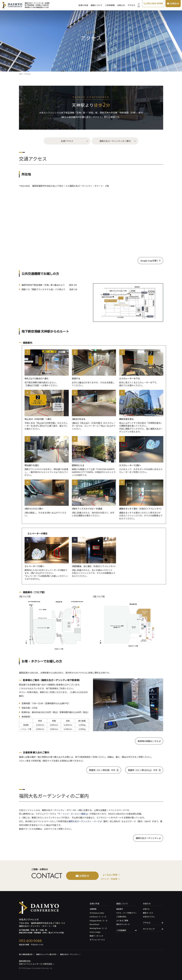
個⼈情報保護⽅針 (27, 954)
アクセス (131, 5)
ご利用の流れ (121, 917)
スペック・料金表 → (110, 879)
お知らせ (121, 5)
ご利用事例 (110, 5)
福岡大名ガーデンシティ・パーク (85, 821)
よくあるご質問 (122, 921)
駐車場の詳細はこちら (149, 741)
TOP (21, 74)
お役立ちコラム (149, 917)
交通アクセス (67, 141)
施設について (97, 5)
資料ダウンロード (123, 924)
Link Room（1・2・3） (98, 917)
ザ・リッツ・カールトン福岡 (73, 814)
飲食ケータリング (96, 936)
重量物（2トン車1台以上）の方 (144, 770)
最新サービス (148, 913)
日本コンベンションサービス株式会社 (37, 964)
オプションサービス (97, 940)
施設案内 (120, 909)
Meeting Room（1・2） (99, 928)
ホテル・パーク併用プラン (126, 913)
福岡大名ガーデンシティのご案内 (115, 141)
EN (139, 7)
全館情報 (93, 909)
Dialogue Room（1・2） (99, 921)
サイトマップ (149, 929)
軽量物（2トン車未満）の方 (104, 770)
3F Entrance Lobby (97, 913)
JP (139, 4)
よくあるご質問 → (111, 875)
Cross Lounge (95, 932)
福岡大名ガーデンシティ (148, 838)
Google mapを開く (150, 261)
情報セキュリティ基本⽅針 (47, 954)
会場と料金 (83, 5)
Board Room (94, 924)
